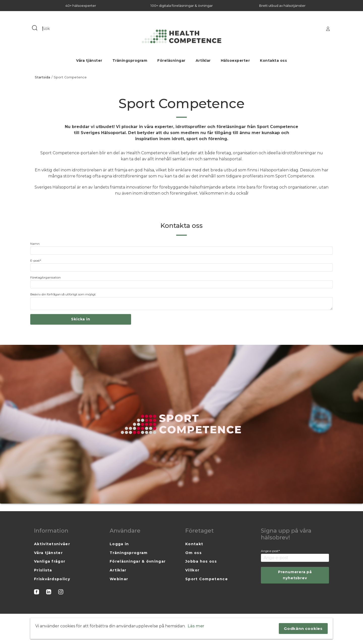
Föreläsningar (171, 60)
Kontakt (194, 544)
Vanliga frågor (50, 561)
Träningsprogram (130, 60)
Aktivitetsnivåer (52, 544)
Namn (35, 244)
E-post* (36, 260)
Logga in (119, 544)
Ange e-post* (270, 551)
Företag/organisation (46, 277)
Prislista (43, 570)
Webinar (119, 579)
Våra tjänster (89, 60)
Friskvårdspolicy (52, 579)
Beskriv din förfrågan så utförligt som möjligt (63, 294)
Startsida (42, 77)
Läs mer (196, 626)
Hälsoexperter (235, 60)
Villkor (192, 570)
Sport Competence (207, 579)
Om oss (193, 553)
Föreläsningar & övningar (138, 561)
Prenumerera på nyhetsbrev (295, 575)
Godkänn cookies (303, 628)
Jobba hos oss (201, 561)
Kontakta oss (273, 60)
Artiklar (203, 60)
